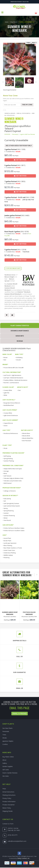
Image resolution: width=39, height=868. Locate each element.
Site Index (6, 775)
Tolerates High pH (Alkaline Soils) (13, 477)
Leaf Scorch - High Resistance (12, 374)
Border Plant (7, 539)
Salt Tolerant (7, 474)
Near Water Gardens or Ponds (13, 547)
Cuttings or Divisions (10, 489)
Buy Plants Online (8, 755)
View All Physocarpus (23, 112)
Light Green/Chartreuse (11, 414)
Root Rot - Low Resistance (11, 381)
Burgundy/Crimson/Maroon (12, 401)
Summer (6, 512)
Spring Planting (8, 457)
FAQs (4, 787)
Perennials (6, 730)
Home (7, 21)
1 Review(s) (15, 133)
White (5, 394)
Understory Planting (10, 551)
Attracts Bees (26, 432)
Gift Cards (6, 768)
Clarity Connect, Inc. (23, 857)
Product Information (9, 800)
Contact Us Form (8, 822)
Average (6, 470)
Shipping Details (8, 810)
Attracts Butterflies (28, 437)
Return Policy (7, 807)
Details (18, 150)
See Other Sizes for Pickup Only (19, 144)
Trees (4, 733)
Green (6, 424)
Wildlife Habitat (8, 554)
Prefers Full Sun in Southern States (14, 529)
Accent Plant (7, 537)
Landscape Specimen (10, 542)
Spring (6, 507)
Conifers (5, 743)
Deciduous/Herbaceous (11, 432)
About (4, 759)
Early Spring (7, 497)
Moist (5, 472)
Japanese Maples (8, 740)
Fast (19, 389)
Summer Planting (9, 460)
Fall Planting (7, 455)
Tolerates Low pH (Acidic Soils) (13, 479)
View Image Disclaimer (10, 88)
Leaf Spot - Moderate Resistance (13, 376)
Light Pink (6, 391)
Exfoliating (19, 356)
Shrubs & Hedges (10, 112)
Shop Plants (14, 21)
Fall (5, 500)
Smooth (18, 359)
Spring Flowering (9, 509)
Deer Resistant (27, 439)
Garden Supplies (8, 765)
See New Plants (7, 727)
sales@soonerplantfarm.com (17, 840)
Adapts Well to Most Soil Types (13, 467)
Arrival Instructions (8, 790)
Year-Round (7, 519)
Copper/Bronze (8, 422)
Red (5, 359)
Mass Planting (8, 544)
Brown (6, 356)
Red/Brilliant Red (9, 404)
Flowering (6, 556)
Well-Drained (8, 482)
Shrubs (5, 736)
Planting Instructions (9, 794)
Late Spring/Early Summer (11, 502)
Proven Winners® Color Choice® (14, 366)
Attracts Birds (26, 434)
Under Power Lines (9, 549)
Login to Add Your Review (27, 133)
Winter (6, 517)
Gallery (5, 762)
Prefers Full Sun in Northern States (14, 527)
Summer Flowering (9, 514)
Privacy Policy (7, 797)
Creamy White (8, 389)
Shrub (5, 447)
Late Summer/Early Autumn (12, 505)
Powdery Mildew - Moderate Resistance (15, 379)
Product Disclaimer (9, 803)
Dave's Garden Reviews (10, 772)
